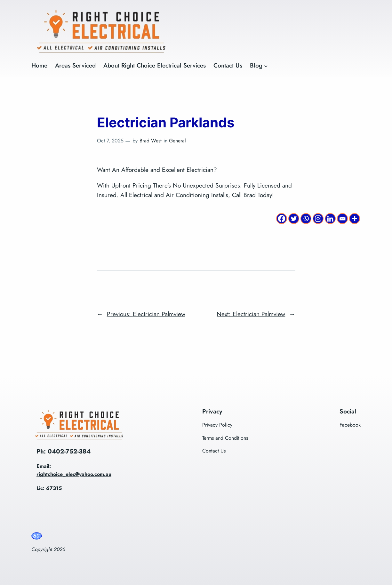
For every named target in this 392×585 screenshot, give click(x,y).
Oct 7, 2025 (110, 141)
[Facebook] (282, 219)
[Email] (342, 219)
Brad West (151, 141)
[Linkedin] (330, 219)
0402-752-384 (69, 451)
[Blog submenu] (266, 66)
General (177, 141)
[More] (355, 219)
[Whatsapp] (306, 219)
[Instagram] (318, 219)
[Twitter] (294, 219)
